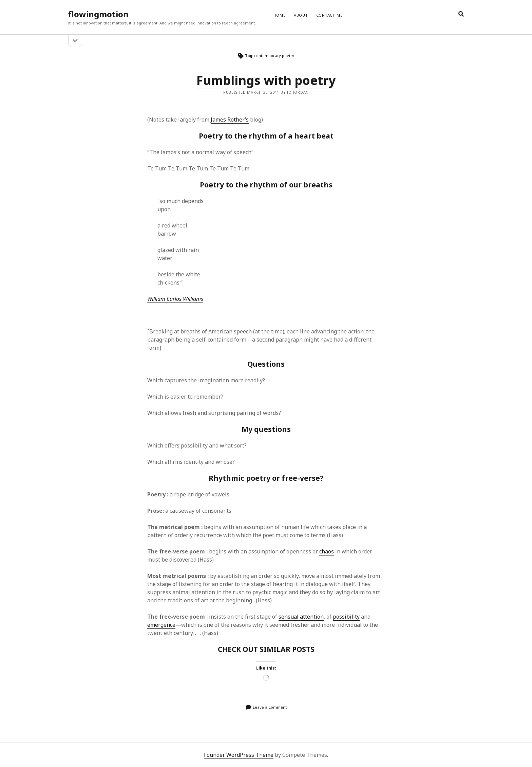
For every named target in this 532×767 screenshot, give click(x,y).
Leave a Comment (270, 707)
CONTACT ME (329, 15)
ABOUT (301, 15)
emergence (161, 625)
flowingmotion (98, 14)
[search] (461, 14)
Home (280, 15)
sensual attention (301, 617)
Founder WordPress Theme (239, 755)
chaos (327, 551)
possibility (346, 617)
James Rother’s (230, 120)
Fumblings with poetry (266, 80)
